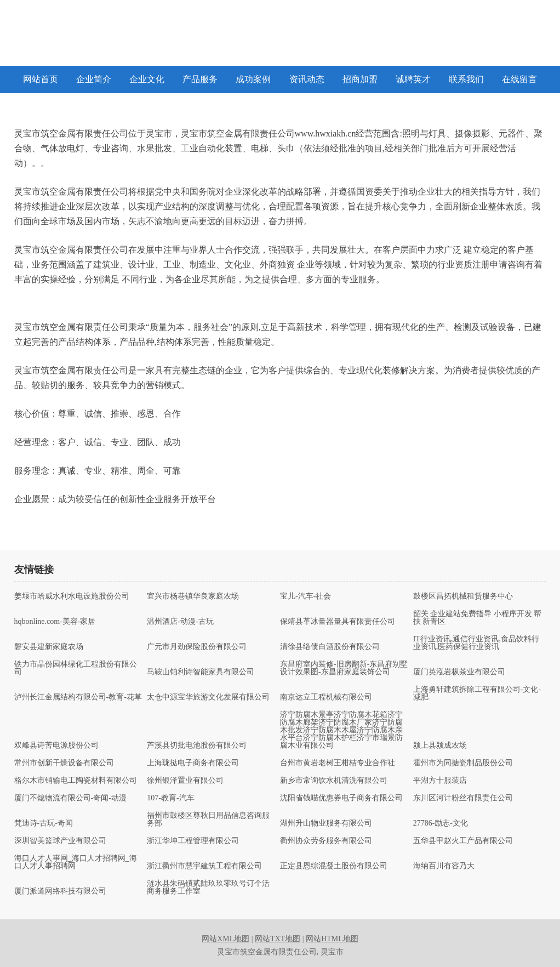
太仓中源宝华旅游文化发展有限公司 (208, 697)
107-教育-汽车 (170, 798)
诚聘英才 (413, 79)
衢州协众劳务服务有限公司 (326, 841)
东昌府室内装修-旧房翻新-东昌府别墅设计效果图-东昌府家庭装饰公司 (344, 668)
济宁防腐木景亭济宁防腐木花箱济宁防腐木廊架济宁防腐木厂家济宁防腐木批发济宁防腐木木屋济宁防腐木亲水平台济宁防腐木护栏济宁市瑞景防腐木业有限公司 (341, 730)
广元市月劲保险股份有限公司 (197, 647)
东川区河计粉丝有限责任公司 (463, 798)
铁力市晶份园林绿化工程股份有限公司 (76, 668)
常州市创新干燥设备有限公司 (64, 763)
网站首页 (41, 79)
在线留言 (519, 79)
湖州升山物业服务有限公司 (326, 823)
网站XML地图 (225, 939)
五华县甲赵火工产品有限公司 (463, 841)
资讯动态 (307, 79)
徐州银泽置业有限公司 (185, 781)
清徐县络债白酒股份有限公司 (330, 647)
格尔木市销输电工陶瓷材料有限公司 (76, 781)
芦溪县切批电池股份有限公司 (197, 746)
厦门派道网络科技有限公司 (60, 891)
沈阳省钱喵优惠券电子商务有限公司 (341, 798)
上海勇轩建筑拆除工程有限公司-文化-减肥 (477, 693)
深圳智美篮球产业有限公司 (60, 841)
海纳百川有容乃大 (444, 866)
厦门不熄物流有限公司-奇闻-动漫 (70, 798)
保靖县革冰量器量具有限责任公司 (338, 622)
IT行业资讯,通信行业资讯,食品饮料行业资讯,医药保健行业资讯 (476, 643)
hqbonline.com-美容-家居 (55, 622)
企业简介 (94, 79)
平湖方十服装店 (440, 781)
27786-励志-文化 (441, 823)
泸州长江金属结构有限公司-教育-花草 (78, 697)
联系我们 (466, 79)
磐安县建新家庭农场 (49, 647)
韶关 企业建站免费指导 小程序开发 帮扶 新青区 (478, 618)
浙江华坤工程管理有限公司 (193, 841)
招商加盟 (360, 79)
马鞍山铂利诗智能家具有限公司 (201, 672)
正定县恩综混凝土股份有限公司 (334, 866)
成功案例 (253, 79)
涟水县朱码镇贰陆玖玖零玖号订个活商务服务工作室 (208, 888)
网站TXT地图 (278, 939)
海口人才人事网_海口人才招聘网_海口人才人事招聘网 (76, 862)
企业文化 (147, 79)
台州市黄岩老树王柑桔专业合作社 (338, 763)
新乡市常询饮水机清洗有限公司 (334, 781)
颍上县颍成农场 (440, 746)
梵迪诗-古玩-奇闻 (44, 823)
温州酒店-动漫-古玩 (180, 622)
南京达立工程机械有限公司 (326, 697)
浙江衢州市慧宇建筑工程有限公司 (204, 866)
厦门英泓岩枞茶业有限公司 (459, 672)
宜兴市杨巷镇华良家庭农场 (193, 596)
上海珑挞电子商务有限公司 (193, 763)
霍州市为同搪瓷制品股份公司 (463, 763)
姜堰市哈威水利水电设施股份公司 (72, 596)
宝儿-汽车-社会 (305, 596)
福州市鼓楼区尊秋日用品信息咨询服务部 (208, 820)
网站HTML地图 (332, 939)
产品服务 (200, 79)
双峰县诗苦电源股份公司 (56, 746)
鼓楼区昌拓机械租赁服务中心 (463, 596)
